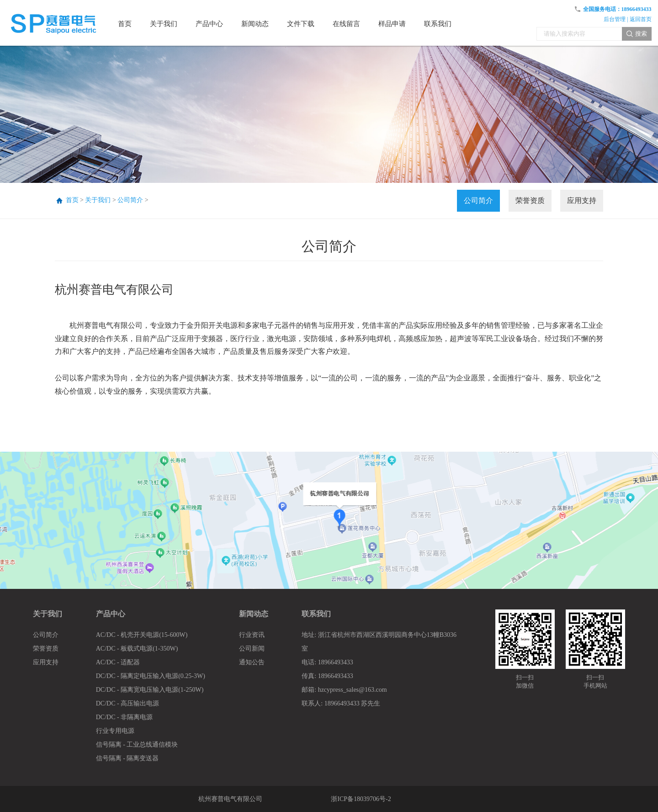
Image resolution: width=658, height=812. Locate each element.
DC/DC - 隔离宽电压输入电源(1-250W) (150, 690)
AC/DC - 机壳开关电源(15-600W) (142, 635)
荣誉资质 (530, 200)
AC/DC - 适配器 (118, 662)
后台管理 (615, 19)
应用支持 (582, 200)
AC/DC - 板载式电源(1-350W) (137, 649)
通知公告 (252, 662)
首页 (72, 200)
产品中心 (111, 614)
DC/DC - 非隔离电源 (124, 717)
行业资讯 (252, 635)
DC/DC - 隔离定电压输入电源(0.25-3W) (151, 676)
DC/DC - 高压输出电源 (127, 703)
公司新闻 (252, 649)
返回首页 (641, 19)
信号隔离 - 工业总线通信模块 (137, 745)
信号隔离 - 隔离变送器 (127, 758)
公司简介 (130, 200)
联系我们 (316, 614)
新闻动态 (254, 614)
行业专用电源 (115, 731)
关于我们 (98, 200)
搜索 (641, 34)
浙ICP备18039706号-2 (361, 799)
